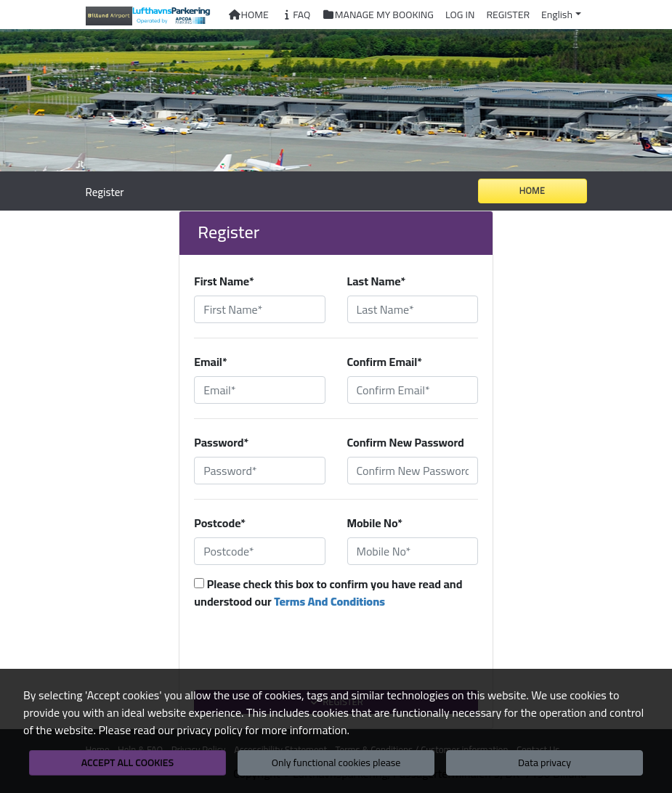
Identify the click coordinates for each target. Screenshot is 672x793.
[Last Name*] (413, 309)
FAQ (296, 15)
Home (248, 15)
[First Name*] (259, 309)
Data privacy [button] (545, 762)
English (557, 15)
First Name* (224, 281)
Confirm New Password (406, 442)
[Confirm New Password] (413, 471)
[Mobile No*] (413, 551)
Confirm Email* (385, 362)
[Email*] (259, 390)
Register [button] (508, 15)
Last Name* (377, 281)
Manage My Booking (378, 15)
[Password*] (259, 471)
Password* (221, 442)
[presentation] (336, 657)
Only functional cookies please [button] (336, 762)
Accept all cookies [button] (127, 762)
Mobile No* (375, 523)
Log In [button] (460, 15)
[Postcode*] (259, 551)
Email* (210, 362)
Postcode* (220, 523)
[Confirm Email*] (413, 390)
